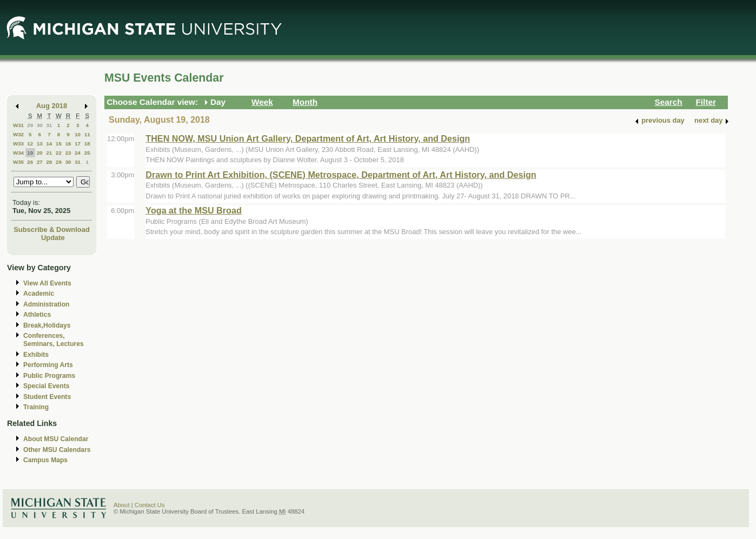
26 (30, 162)
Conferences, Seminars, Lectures (54, 340)
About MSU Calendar (56, 439)
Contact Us (150, 505)
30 (40, 125)
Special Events (46, 386)
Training (36, 407)
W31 (18, 125)
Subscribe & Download (52, 229)
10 (78, 134)
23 (68, 153)
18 (87, 144)
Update (53, 238)
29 (30, 125)
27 (40, 162)
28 (49, 162)
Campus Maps (45, 460)
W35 (18, 162)
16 (68, 144)
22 (59, 153)
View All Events (47, 283)
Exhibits (36, 355)
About (122, 505)
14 (49, 144)
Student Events (47, 397)
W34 (18, 153)
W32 (18, 134)
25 (87, 153)
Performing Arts (48, 365)
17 (78, 144)
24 (78, 153)
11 (87, 134)
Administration (46, 304)
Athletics (37, 315)
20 (40, 153)
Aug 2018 (52, 106)
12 (30, 144)
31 (49, 125)
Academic (39, 294)
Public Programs (49, 376)
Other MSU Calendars (57, 450)
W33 (18, 144)
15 (59, 144)
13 (40, 144)
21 (49, 153)
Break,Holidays (47, 325)
